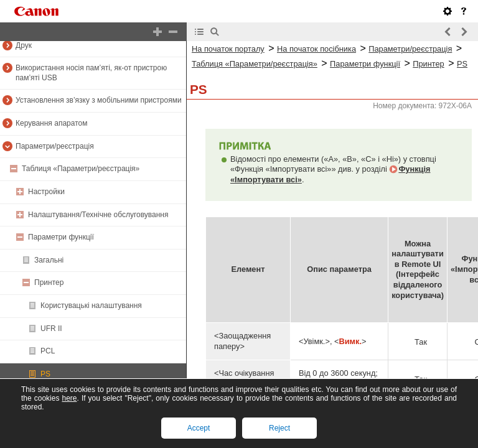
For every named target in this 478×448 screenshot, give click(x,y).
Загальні (49, 260)
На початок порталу (228, 49)
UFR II (51, 329)
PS (45, 374)
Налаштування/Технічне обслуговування (98, 215)
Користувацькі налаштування (91, 306)
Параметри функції (61, 237)
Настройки (46, 192)
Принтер (49, 282)
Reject (279, 428)
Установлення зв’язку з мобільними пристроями (99, 100)
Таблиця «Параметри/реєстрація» (81, 169)
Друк (24, 45)
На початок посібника (316, 49)
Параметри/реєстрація (55, 146)
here (69, 398)
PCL (48, 351)
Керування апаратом (51, 123)
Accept (199, 428)
